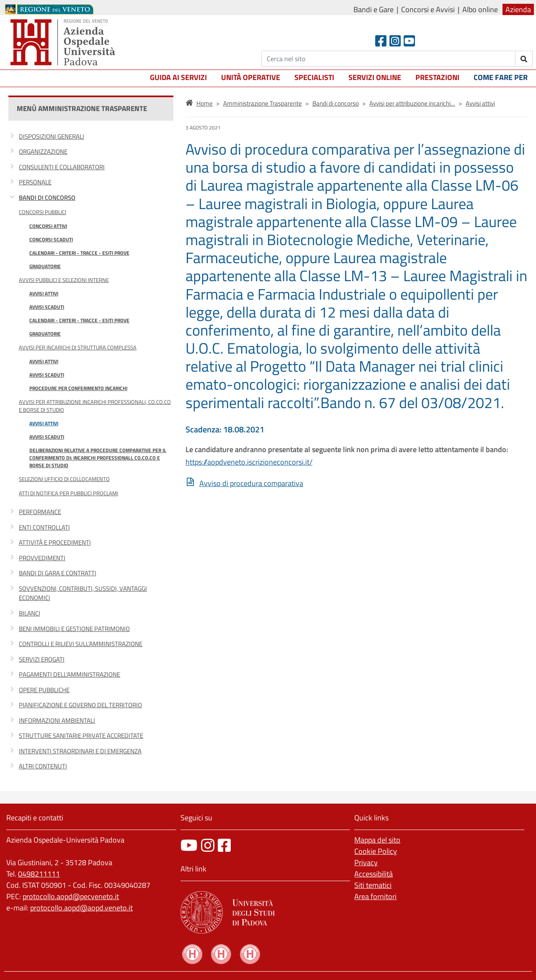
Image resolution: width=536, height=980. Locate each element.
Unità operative (251, 77)
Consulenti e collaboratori (62, 167)
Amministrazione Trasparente (263, 103)
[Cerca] (388, 59)
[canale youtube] (189, 845)
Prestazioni (437, 77)
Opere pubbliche (44, 690)
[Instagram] (395, 41)
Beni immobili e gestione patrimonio (74, 629)
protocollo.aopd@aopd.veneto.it (81, 908)
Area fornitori (375, 896)
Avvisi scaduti (47, 307)
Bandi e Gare (374, 9)
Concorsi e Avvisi (428, 9)
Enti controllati (44, 527)
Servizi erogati (42, 659)
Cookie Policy (376, 851)
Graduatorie (45, 266)
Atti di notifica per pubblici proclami (68, 493)
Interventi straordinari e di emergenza (80, 751)
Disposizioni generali (52, 136)
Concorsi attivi (48, 226)
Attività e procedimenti (55, 542)
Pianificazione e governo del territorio (80, 705)
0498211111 (39, 874)
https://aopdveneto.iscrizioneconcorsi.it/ (249, 462)
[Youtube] (409, 41)
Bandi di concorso (47, 198)
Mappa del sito (377, 840)
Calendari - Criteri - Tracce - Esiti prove (79, 253)
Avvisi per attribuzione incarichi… (412, 103)
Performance (40, 512)
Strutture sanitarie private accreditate (81, 736)
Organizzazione (43, 151)
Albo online (480, 9)
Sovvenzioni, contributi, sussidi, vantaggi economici (83, 593)
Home (205, 103)
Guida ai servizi (178, 77)
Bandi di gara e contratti (58, 573)
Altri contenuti (43, 766)
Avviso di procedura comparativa (251, 483)
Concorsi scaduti (51, 239)
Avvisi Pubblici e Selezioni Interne (64, 280)
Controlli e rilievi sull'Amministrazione (81, 644)
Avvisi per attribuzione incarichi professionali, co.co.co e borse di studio (95, 406)
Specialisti (314, 77)
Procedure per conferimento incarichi (78, 388)
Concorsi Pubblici (43, 212)
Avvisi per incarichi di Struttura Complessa (78, 347)
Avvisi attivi (44, 293)
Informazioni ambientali (57, 720)
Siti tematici (373, 885)
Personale (35, 182)
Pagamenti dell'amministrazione (70, 674)
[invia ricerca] (524, 59)
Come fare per (501, 77)
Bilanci (30, 613)
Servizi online (375, 77)
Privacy (366, 862)
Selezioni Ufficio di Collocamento (64, 479)
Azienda (518, 9)
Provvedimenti (42, 558)
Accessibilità (374, 874)
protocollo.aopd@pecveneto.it (71, 896)
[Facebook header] (381, 41)
